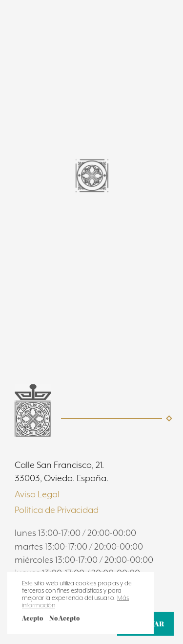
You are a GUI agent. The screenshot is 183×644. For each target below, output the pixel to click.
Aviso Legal (37, 494)
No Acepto (64, 618)
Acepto (32, 618)
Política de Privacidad (57, 510)
